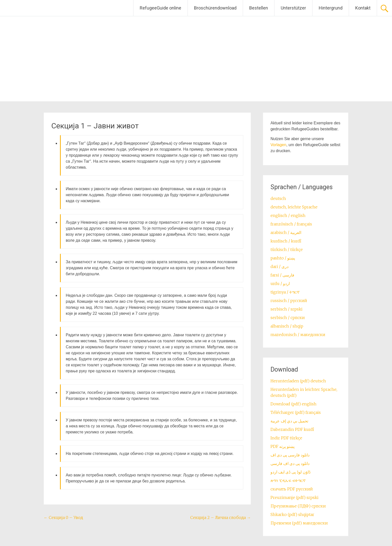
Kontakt (363, 8)
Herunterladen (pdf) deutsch (298, 381)
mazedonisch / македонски (298, 335)
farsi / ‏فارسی (282, 275)
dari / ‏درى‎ (279, 266)
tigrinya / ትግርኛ (285, 292)
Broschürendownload (215, 8)
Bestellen (259, 8)
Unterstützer (293, 8)
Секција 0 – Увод (63, 517)
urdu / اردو (280, 284)
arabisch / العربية (286, 232)
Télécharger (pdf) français (296, 412)
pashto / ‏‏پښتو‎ (283, 258)
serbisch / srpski (286, 309)
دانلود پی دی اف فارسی (290, 463)
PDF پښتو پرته (282, 446)
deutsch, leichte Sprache (294, 207)
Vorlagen (278, 145)
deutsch (278, 198)
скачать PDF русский (292, 489)
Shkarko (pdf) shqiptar (292, 514)
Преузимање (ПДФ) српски (298, 506)
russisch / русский (289, 301)
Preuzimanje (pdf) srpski (294, 497)
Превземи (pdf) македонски (299, 523)
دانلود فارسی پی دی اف (290, 455)
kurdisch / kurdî (286, 241)
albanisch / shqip (287, 326)
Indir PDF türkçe (286, 438)
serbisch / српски (288, 318)
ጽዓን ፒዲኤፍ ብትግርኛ (288, 480)
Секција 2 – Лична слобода (220, 517)
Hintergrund (331, 8)
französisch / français (291, 224)
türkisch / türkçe (287, 249)
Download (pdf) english (293, 404)
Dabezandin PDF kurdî (292, 429)
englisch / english (288, 215)
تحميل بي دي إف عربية (289, 421)
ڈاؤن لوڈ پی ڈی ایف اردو (290, 472)
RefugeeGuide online (160, 8)
